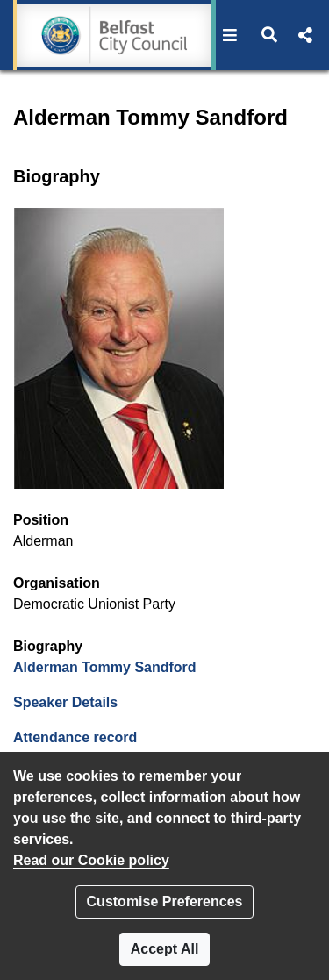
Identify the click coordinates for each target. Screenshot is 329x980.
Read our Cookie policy (91, 860)
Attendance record (75, 737)
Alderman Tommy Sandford (105, 667)
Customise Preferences (165, 901)
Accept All (165, 949)
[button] (230, 35)
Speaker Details (65, 702)
